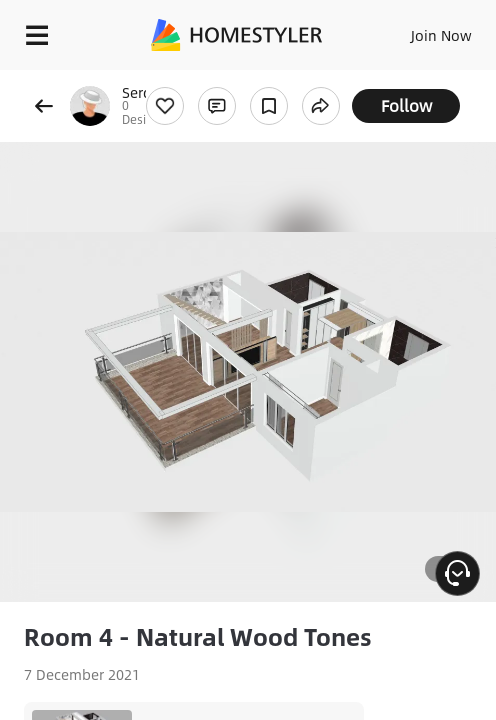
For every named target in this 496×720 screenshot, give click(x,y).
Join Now (441, 35)
